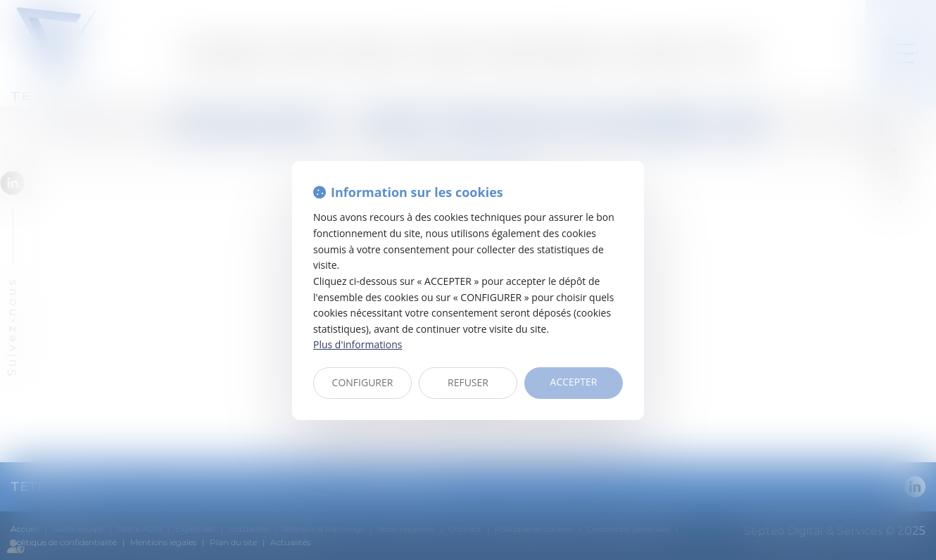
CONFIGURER (363, 382)
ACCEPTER (574, 382)
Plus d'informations (358, 344)
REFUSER (468, 382)
